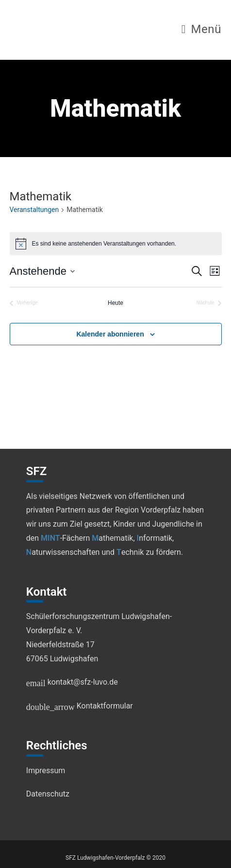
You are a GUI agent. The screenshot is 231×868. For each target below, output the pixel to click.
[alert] (116, 244)
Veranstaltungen (34, 210)
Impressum (46, 771)
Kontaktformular (80, 706)
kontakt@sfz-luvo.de (72, 682)
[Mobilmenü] (201, 31)
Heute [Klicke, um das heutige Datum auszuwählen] (115, 303)
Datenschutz (48, 794)
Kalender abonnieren (110, 334)
